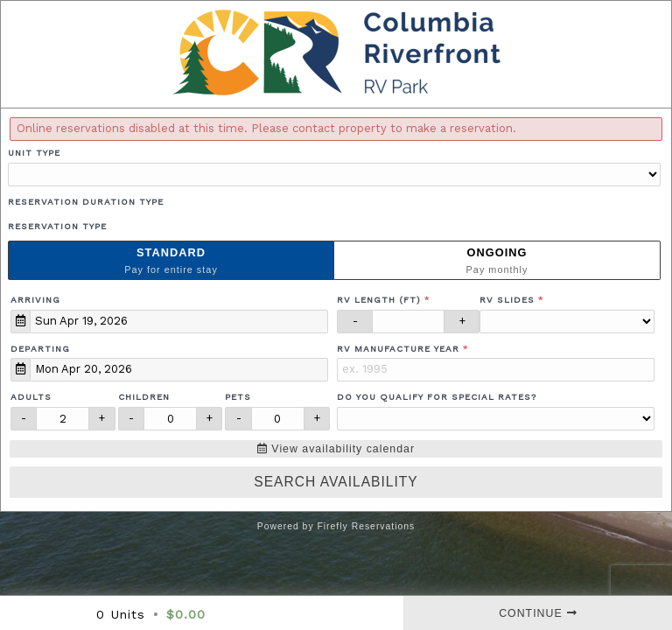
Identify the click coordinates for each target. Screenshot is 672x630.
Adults (31, 397)
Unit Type (34, 153)
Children (144, 397)
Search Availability (336, 482)
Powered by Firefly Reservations (336, 526)
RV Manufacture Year (398, 349)
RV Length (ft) (379, 300)
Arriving (35, 300)
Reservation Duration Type (86, 202)
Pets (238, 397)
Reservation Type (57, 226)
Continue (538, 613)
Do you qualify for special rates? (437, 397)
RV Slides (507, 300)
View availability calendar (336, 449)
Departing (40, 349)
